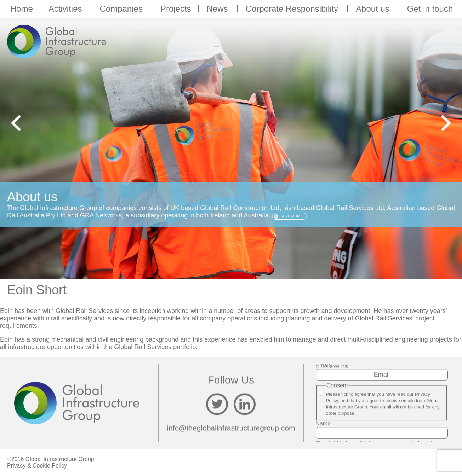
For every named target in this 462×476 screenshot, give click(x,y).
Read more (291, 216)
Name (323, 423)
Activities (66, 9)
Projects (176, 9)
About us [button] (374, 9)
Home (22, 9)
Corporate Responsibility (293, 9)
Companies (122, 9)
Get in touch (430, 9)
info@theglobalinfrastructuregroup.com (231, 428)
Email (332, 365)
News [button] (218, 9)
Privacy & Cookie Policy (37, 466)
